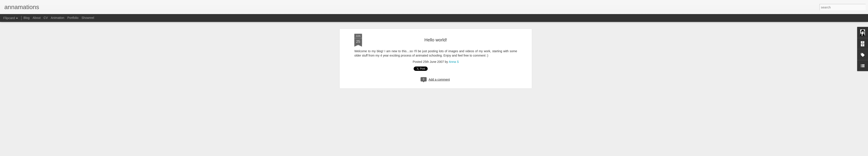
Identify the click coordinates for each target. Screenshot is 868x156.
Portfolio (73, 18)
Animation (58, 18)
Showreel (88, 18)
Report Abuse (476, 154)
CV (46, 18)
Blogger (463, 154)
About (37, 18)
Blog (26, 18)
